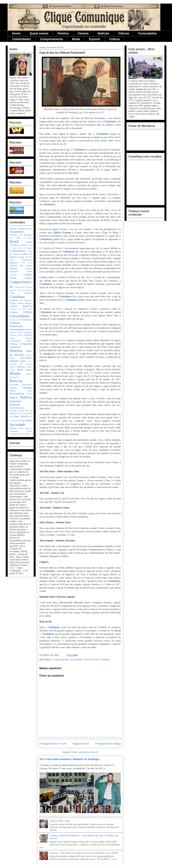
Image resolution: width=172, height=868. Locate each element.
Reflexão (105, 659)
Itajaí (23, 361)
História (63, 33)
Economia (27, 320)
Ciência (124, 33)
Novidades (14, 384)
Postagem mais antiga (108, 743)
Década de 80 (15, 320)
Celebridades (22, 39)
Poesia (29, 394)
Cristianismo (110, 121)
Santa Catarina (21, 416)
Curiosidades (147, 33)
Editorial (15, 323)
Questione (16, 401)
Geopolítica (15, 347)
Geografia (26, 344)
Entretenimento (17, 329)
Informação (26, 358)
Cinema (83, 33)
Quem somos (39, 33)
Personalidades (17, 394)
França (12, 338)
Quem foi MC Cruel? (60, 821)
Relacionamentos (17, 408)
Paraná (12, 391)
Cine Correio (25, 266)
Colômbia (13, 275)
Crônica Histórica (21, 306)
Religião (13, 411)
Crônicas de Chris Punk (21, 309)
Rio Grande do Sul (24, 414)
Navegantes (14, 377)
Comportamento (52, 39)
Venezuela (14, 434)
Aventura (13, 235)
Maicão (12, 367)
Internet (14, 361)
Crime (13, 303)
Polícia (14, 398)
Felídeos (13, 335)
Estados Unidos (16, 332)
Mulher (29, 370)
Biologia (28, 235)
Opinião (27, 388)
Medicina (21, 367)
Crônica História (24, 303)
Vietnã (27, 434)
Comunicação (19, 287)
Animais (13, 229)
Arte (30, 229)
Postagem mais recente (53, 743)
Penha (29, 391)
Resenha (21, 411)
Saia (11, 416)
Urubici (21, 428)
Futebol (29, 338)
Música (29, 374)
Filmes (20, 335)
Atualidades (17, 232)
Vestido (21, 434)
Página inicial (81, 743)
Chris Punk (26, 263)
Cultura (114, 39)
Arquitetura (22, 229)
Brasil (118, 631)
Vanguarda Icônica (21, 431)
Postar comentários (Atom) (84, 752)
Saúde (29, 420)
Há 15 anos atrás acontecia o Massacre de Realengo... (70, 759)
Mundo (96, 659)
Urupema (28, 428)
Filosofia (28, 335)
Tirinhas (13, 428)
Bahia (21, 235)
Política (26, 397)
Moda (76, 39)
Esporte (95, 39)
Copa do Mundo (25, 290)
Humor (12, 358)
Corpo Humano (21, 293)
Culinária (14, 312)
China (12, 260)
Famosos (28, 332)
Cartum (24, 245)
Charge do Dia (25, 257)
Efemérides (16, 326)
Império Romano (62, 233)
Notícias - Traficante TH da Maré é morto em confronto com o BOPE (84, 853)
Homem (29, 355)
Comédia (28, 278)
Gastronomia (15, 341)
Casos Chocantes (25, 248)
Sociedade (17, 425)
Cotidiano (17, 297)
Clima (29, 271)
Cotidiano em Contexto (21, 300)
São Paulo (21, 421)
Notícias (103, 33)
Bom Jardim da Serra (21, 238)
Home (16, 33)
